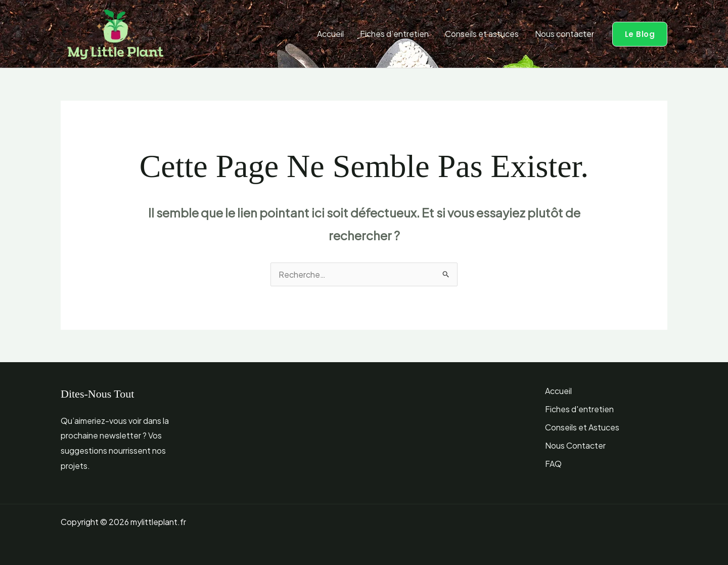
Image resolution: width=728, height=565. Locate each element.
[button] (640, 34)
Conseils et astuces (482, 34)
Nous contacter (564, 34)
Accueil (330, 34)
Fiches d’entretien (394, 34)
